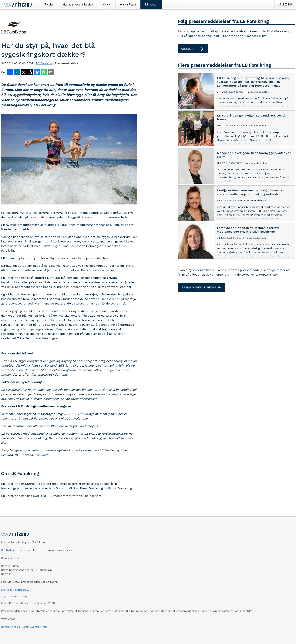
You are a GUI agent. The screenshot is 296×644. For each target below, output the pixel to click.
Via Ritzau (67, 550)
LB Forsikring (44, 63)
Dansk (5, 627)
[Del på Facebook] (10, 73)
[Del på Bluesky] (37, 73)
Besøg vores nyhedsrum (202, 287)
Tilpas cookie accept (15, 596)
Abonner (193, 49)
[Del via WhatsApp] (44, 73)
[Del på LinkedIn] (17, 73)
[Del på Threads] (30, 73)
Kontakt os (8, 550)
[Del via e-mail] (51, 73)
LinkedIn (6, 590)
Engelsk (15, 627)
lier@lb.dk (42, 455)
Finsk (43, 627)
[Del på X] (24, 73)
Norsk (25, 627)
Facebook (19, 590)
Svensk (34, 627)
